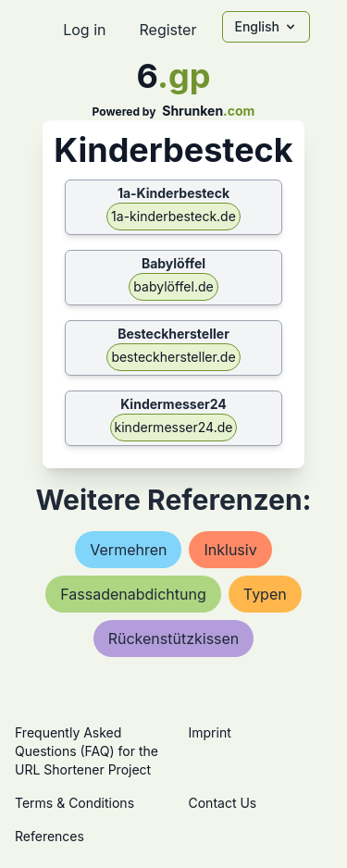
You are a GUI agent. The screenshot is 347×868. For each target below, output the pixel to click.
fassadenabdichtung (133, 594)
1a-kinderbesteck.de (173, 216)
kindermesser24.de (174, 427)
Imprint (210, 732)
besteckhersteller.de (173, 357)
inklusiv (230, 550)
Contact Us (223, 803)
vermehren (128, 550)
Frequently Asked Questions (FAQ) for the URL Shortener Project (87, 751)
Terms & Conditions (74, 803)
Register (167, 30)
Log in (84, 30)
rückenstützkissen (174, 639)
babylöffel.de (173, 286)
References (50, 836)
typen (265, 594)
